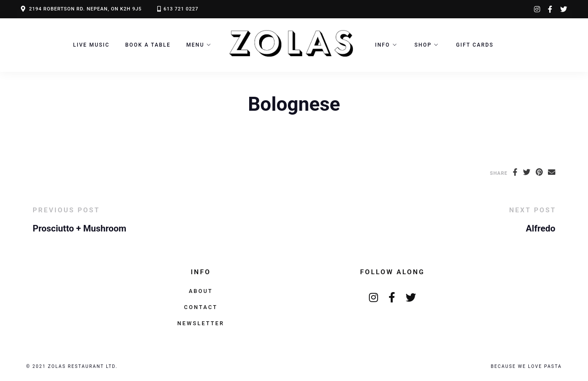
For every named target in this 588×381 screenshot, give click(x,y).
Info (383, 45)
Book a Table (148, 45)
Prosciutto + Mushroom (79, 228)
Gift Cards (475, 45)
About (201, 291)
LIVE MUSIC (91, 45)
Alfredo (541, 228)
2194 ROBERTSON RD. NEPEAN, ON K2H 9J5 (86, 9)
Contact (201, 307)
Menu (195, 45)
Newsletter (201, 323)
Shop (423, 45)
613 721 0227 (181, 9)
